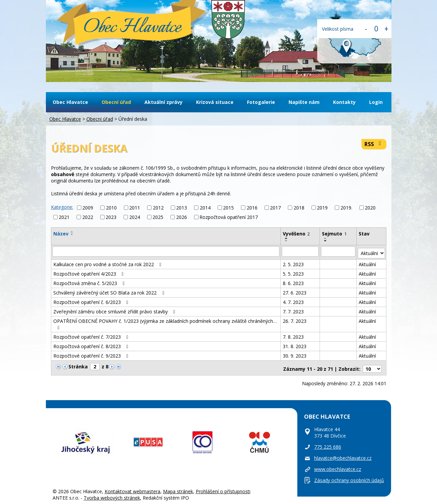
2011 (135, 208)
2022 (88, 217)
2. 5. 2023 (294, 262)
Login (376, 102)
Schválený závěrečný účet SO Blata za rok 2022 (110, 291)
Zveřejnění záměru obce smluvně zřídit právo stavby (115, 310)
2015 (228, 208)
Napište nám (304, 102)
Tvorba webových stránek (112, 493)
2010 (111, 208)
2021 (64, 217)
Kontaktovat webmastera (132, 487)
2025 (158, 217)
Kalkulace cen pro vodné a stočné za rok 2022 (108, 262)
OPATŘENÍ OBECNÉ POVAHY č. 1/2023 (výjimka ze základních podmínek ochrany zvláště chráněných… (165, 322)
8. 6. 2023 (294, 281)
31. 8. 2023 (295, 344)
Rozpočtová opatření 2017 (229, 217)
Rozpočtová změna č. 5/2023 (90, 281)
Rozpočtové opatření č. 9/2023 (92, 354)
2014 (205, 208)
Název (61, 234)
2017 (275, 208)
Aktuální (368, 262)
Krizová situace (215, 102)
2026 (182, 217)
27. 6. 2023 (295, 291)
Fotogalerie (261, 102)
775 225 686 (328, 442)
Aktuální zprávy (163, 102)
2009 (88, 208)
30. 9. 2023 (295, 354)
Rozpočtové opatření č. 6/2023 (92, 300)
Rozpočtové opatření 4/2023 (90, 272)
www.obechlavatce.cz (338, 465)
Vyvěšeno (297, 234)
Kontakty (344, 102)
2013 (182, 208)
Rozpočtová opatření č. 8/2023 (92, 344)
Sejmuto (335, 234)
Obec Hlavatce (132, 28)
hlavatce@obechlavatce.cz (343, 454)
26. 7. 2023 (295, 319)
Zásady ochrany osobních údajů (349, 476)
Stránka (78, 365)
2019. (346, 208)
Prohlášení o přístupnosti (223, 487)
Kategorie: (62, 207)
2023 (111, 217)
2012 (158, 208)
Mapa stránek (178, 487)
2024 (135, 217)
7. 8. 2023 (294, 335)
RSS (374, 144)
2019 (322, 208)
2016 (252, 208)
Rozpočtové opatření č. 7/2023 (92, 335)
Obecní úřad (116, 102)
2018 (299, 208)
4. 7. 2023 (294, 300)
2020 (370, 208)
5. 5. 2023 (294, 272)
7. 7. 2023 (294, 310)
